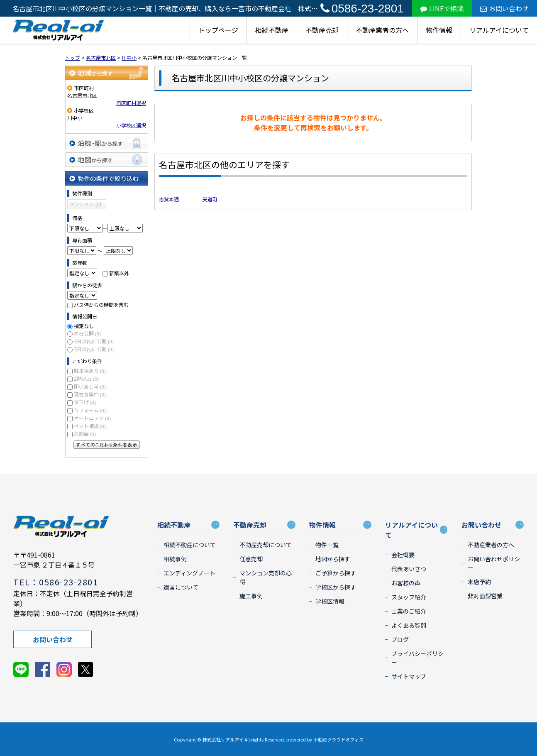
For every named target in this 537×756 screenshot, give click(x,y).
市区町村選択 (131, 103)
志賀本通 (169, 199)
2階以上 (86, 378)
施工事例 (251, 596)
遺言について (181, 587)
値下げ (85, 402)
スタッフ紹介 (409, 597)
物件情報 (439, 30)
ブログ (400, 639)
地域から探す (107, 73)
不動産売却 (322, 30)
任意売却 (251, 559)
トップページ (218, 30)
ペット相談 (90, 426)
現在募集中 (90, 394)
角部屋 (85, 434)
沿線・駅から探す (107, 143)
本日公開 (87, 333)
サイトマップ (409, 676)
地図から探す (107, 160)
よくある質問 (409, 625)
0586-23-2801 (362, 9)
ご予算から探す (336, 573)
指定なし (84, 326)
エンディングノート (189, 573)
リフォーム (90, 410)
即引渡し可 (90, 386)
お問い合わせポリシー (494, 563)
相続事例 (175, 559)
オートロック (92, 418)
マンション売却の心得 (266, 577)
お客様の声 (406, 583)
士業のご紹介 (409, 611)
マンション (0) (85, 204)
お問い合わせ (504, 8)
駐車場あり (90, 371)
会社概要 (403, 555)
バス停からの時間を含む (101, 305)
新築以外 (119, 273)
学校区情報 (330, 601)
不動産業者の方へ (382, 30)
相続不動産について (190, 545)
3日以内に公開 (94, 341)
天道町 (210, 199)
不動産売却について (266, 545)
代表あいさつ (409, 569)
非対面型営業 (485, 596)
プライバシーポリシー (417, 658)
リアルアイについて (499, 30)
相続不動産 (272, 30)
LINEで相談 (442, 8)
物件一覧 (327, 545)
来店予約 (479, 582)
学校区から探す (336, 587)
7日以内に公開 (94, 349)
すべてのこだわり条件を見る (107, 445)
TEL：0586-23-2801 (56, 582)
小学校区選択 (131, 125)
